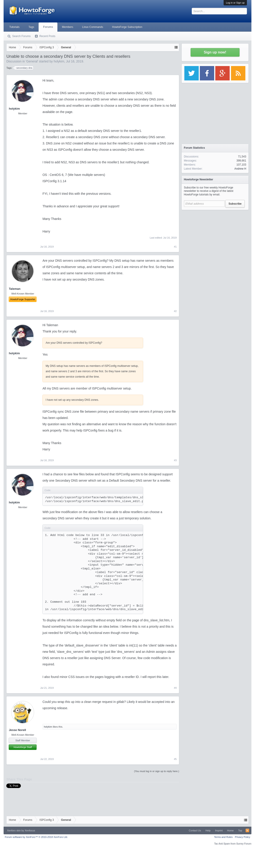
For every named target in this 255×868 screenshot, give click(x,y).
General (32, 61)
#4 (175, 688)
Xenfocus (30, 830)
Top (240, 830)
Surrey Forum (244, 844)
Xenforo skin (14, 830)
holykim (59, 61)
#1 (175, 247)
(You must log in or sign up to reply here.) (157, 771)
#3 (175, 460)
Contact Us (195, 830)
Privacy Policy (242, 837)
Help (208, 830)
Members (68, 27)
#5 (175, 759)
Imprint (219, 830)
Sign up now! (215, 52)
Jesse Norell (17, 730)
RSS (247, 830)
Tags (31, 27)
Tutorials (14, 27)
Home (230, 830)
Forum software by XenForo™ (36, 837)
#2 (175, 311)
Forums (48, 27)
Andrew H (240, 169)
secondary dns (24, 68)
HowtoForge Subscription (127, 27)
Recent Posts (47, 36)
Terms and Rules (223, 837)
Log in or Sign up (235, 3)
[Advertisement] (215, 240)
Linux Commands (93, 27)
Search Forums (21, 36)
